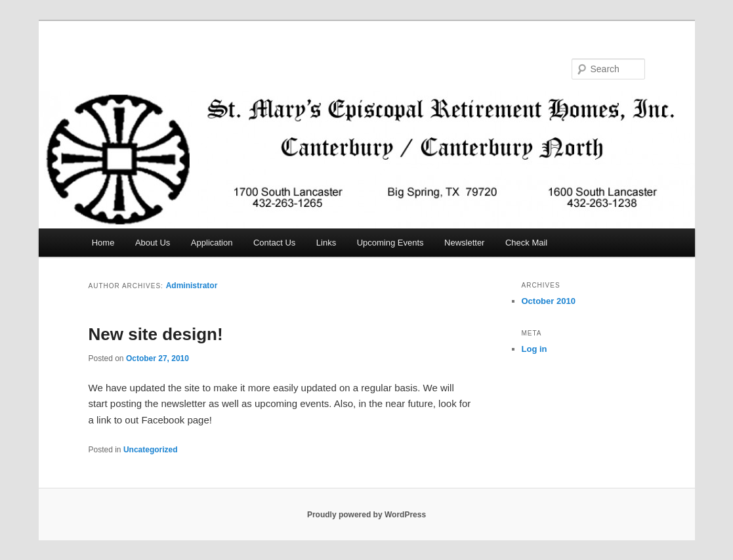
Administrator (192, 286)
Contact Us (274, 243)
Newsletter (464, 243)
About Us (153, 243)
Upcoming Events (390, 243)
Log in (534, 349)
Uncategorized (151, 450)
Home (103, 243)
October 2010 (549, 301)
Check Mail (526, 243)
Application (212, 243)
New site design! (156, 334)
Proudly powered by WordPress (366, 515)
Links (326, 243)
